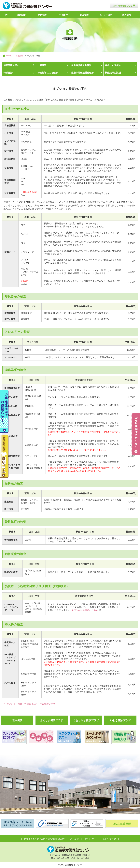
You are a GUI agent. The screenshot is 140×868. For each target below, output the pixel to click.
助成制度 (84, 15)
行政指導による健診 (48, 73)
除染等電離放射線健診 (82, 73)
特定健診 (42, 15)
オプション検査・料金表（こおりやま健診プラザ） (32, 704)
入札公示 (75, 839)
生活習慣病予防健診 (81, 65)
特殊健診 (8, 73)
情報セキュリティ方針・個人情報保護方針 (44, 839)
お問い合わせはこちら (122, 6)
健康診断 (21, 15)
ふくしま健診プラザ (52, 720)
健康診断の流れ (11, 65)
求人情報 (127, 15)
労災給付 (63, 15)
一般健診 (42, 65)
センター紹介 (105, 15)
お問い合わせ (109, 839)
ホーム (9, 56)
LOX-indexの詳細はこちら (85, 610)
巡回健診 (17, 720)
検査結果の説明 (113, 73)
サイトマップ (91, 839)
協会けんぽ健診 (113, 65)
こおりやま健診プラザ (86, 720)
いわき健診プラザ (120, 720)
